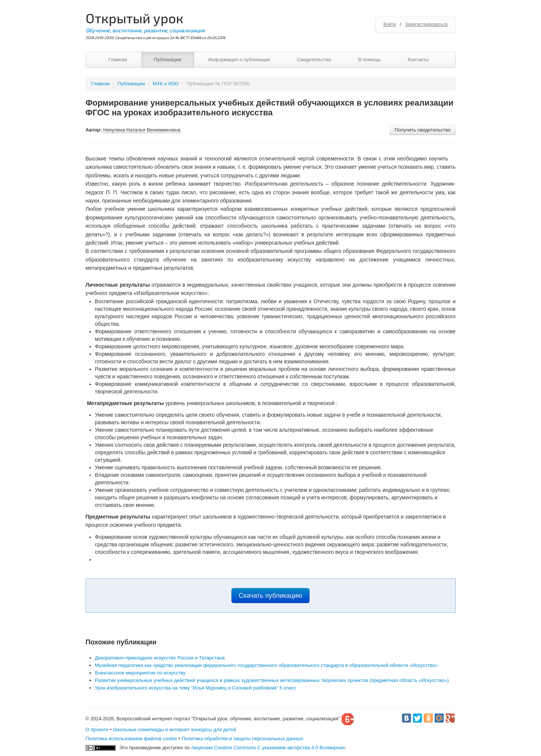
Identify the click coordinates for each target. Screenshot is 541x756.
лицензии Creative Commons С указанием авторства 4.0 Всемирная (268, 748)
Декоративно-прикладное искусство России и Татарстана (160, 658)
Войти (390, 24)
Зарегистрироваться (426, 24)
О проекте (97, 730)
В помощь (369, 60)
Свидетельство (314, 60)
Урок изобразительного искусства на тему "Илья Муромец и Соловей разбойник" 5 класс (196, 688)
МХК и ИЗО (166, 84)
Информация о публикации (239, 60)
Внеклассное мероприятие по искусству (140, 673)
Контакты (418, 60)
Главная (118, 60)
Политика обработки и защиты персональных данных (242, 739)
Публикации (168, 60)
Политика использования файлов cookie (131, 739)
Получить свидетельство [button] (422, 130)
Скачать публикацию (271, 596)
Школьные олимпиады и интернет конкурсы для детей (175, 730)
